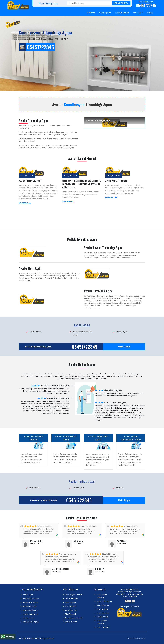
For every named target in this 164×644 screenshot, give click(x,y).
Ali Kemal (79, 541)
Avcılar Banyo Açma (31, 622)
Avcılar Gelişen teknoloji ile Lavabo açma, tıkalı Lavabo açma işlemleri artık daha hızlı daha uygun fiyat (65, 458)
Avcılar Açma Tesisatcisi (116, 181)
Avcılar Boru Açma (30, 606)
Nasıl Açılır (137, 13)
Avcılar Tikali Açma (30, 614)
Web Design (124, 607)
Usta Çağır (124, 347)
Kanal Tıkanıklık (71, 610)
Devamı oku (25, 203)
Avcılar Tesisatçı (121, 3)
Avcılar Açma (28, 595)
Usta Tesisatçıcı (60, 569)
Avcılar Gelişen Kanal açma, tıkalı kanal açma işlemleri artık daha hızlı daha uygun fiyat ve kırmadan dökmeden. (98, 460)
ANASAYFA (91, 13)
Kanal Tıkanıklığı (103, 613)
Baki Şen (100, 569)
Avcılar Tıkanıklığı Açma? (30, 181)
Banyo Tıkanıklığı (103, 627)
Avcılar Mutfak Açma (31, 599)
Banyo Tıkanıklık (71, 622)
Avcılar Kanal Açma (30, 610)
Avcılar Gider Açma (30, 602)
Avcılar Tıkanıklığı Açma (136, 638)
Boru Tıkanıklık (70, 606)
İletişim (150, 13)
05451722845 (85, 347)
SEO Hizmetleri (134, 607)
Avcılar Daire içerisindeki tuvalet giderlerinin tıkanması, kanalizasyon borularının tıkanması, (31, 458)
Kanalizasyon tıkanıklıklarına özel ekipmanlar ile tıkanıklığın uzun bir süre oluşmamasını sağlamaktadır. (82, 184)
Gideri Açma (104, 13)
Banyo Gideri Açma (104, 601)
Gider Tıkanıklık (71, 602)
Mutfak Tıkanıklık (71, 599)
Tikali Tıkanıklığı (102, 617)
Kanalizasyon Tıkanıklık (74, 595)
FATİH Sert (122, 541)
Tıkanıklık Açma (121, 13)
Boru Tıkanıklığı (102, 609)
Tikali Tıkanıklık (70, 614)
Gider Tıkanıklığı (103, 605)
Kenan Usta (36, 541)
